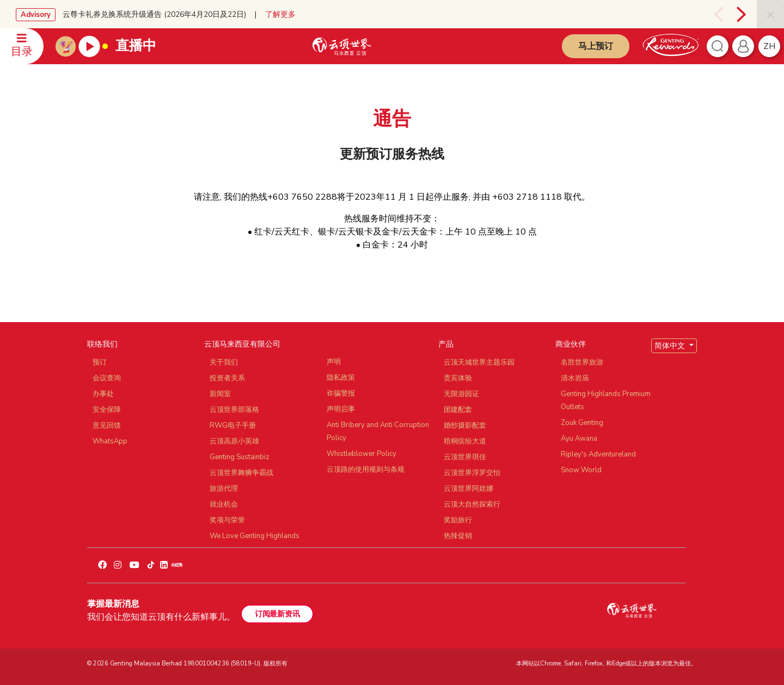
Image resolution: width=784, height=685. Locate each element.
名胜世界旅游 (582, 362)
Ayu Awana (579, 439)
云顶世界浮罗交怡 (472, 473)
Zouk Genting (582, 423)
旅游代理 (224, 489)
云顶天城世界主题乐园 (479, 362)
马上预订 (596, 46)
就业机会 (224, 504)
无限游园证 (461, 394)
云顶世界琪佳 (465, 457)
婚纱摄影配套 (465, 425)
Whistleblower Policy (362, 454)
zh (769, 46)
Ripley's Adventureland (598, 454)
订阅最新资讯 (277, 614)
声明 (334, 362)
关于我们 (224, 362)
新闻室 (220, 394)
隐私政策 (341, 378)
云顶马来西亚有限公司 (242, 344)
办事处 (103, 394)
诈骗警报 (341, 393)
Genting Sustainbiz (240, 457)
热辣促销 (458, 536)
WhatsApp (110, 441)
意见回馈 (107, 425)
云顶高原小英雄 (234, 441)
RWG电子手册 (233, 425)
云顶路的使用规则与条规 (366, 470)
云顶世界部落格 (234, 410)
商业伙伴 (571, 344)
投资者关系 (227, 378)
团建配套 (458, 410)
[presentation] (717, 14)
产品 (446, 344)
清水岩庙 (575, 378)
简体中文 (671, 346)
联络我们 (102, 344)
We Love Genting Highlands (255, 536)
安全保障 (107, 410)
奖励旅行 (458, 520)
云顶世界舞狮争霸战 (241, 473)
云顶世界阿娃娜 (468, 489)
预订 (100, 362)
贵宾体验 (458, 378)
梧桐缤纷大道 (465, 441)
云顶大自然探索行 (472, 504)
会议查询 (107, 378)
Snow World (581, 470)
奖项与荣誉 (227, 520)
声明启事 (341, 409)
